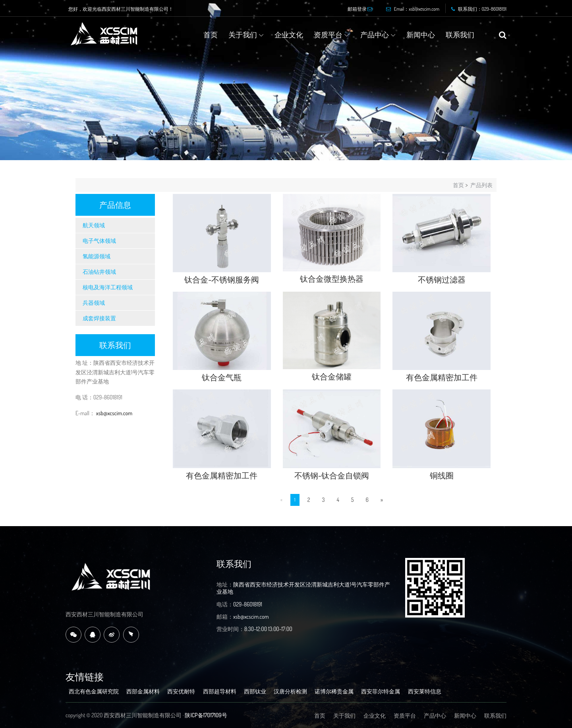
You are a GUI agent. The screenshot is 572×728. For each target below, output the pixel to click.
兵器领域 (94, 303)
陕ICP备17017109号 (206, 715)
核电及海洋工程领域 (108, 287)
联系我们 (460, 35)
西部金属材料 (143, 691)
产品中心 (375, 35)
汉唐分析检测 (290, 691)
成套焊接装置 (99, 318)
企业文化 (289, 35)
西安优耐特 (181, 691)
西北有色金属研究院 (94, 691)
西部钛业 (255, 691)
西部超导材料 (220, 691)
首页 (211, 35)
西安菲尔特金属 (381, 691)
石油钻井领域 (99, 272)
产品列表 (481, 185)
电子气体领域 (99, 241)
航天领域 (94, 225)
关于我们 (243, 35)
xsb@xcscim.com (114, 413)
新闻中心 (421, 35)
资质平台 (328, 35)
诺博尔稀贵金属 (334, 691)
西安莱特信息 (425, 691)
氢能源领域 (97, 256)
